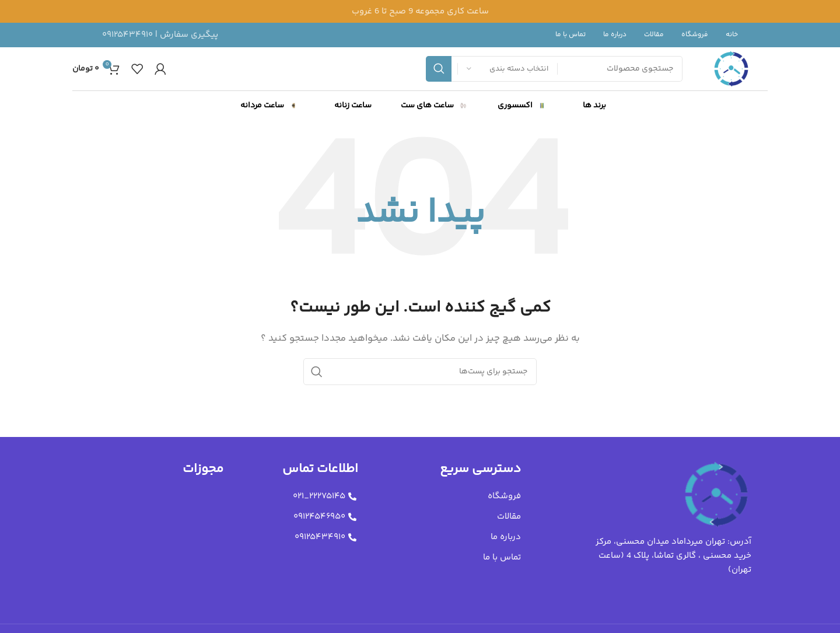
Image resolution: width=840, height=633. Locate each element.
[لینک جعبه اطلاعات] (160, 35)
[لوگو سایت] (731, 69)
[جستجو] (420, 372)
